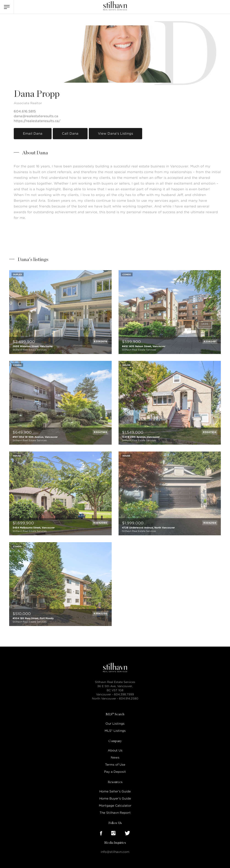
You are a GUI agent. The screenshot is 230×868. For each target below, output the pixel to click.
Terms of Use (115, 765)
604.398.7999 (124, 694)
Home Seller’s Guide (115, 791)
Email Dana (33, 133)
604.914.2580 (129, 698)
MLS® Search (115, 714)
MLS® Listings (115, 731)
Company (115, 741)
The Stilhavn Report (115, 813)
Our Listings (115, 724)
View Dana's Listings (115, 133)
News (115, 758)
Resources (115, 782)
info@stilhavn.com (115, 852)
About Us (115, 750)
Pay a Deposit (115, 772)
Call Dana (70, 133)
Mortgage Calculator (115, 806)
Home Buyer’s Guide (115, 799)
